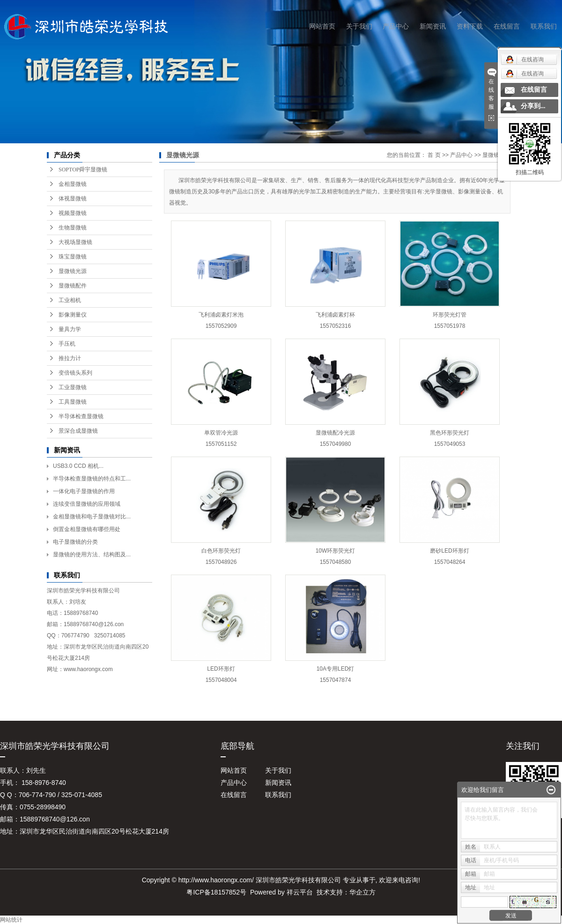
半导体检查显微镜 (81, 416)
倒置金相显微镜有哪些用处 (87, 529)
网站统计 (11, 920)
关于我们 (359, 26)
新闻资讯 (433, 26)
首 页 (434, 155)
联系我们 (544, 26)
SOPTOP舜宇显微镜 (83, 170)
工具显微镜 (73, 402)
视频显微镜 (73, 213)
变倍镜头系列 (75, 373)
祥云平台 (300, 892)
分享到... (533, 106)
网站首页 (322, 26)
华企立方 (362, 892)
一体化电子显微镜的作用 (84, 491)
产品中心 (396, 26)
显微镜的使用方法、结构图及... (92, 554)
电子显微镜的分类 (75, 542)
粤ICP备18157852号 (216, 892)
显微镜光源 (73, 271)
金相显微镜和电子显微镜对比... (92, 517)
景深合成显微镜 (78, 431)
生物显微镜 (73, 228)
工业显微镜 (73, 387)
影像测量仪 (73, 315)
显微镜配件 (73, 286)
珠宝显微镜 (73, 257)
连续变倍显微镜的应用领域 (87, 504)
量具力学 (70, 329)
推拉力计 (70, 358)
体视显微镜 (73, 199)
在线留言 (507, 26)
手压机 (67, 344)
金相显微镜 (73, 184)
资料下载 (470, 26)
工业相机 (70, 300)
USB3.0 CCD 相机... (78, 466)
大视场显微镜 (75, 242)
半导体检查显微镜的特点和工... (92, 479)
